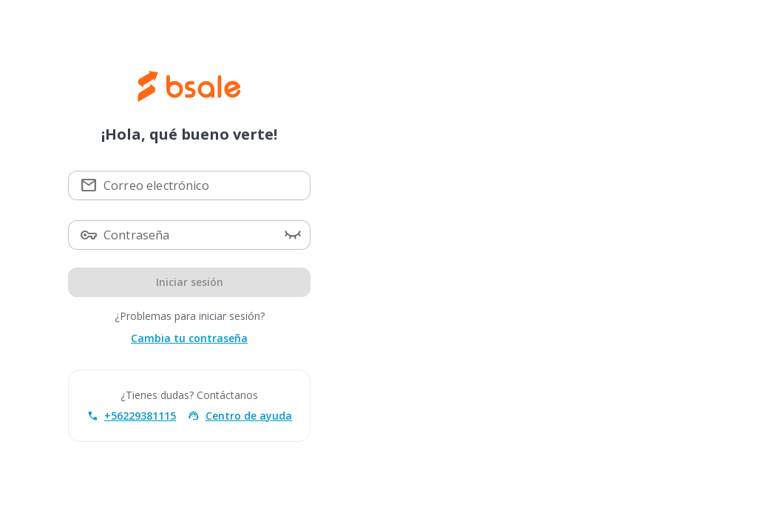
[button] (293, 235)
